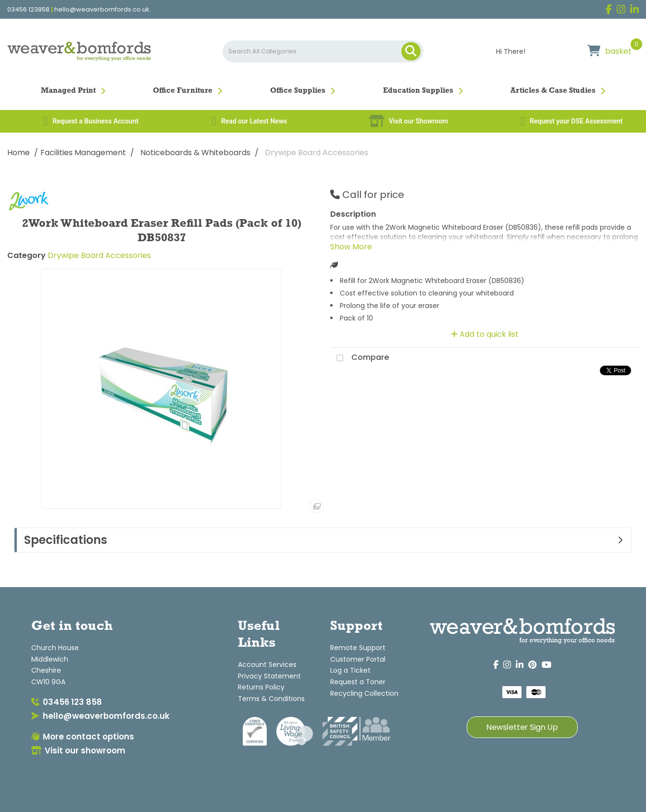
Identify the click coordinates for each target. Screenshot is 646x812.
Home (19, 153)
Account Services (267, 664)
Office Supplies (298, 91)
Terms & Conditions (271, 699)
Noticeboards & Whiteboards (195, 153)
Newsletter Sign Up (522, 727)
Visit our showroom (78, 750)
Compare (360, 358)
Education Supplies (418, 91)
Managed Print (68, 91)
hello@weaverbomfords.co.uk (102, 10)
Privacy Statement (269, 676)
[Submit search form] (411, 51)
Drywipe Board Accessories (317, 153)
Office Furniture (183, 91)
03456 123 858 (67, 702)
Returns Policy (261, 687)
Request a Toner (358, 682)
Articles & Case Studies (553, 91)
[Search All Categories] (323, 51)
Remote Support (358, 648)
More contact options (83, 737)
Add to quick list (485, 334)
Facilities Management (83, 153)
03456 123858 (28, 10)
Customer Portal (358, 659)
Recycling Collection (364, 693)
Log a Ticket (350, 670)
